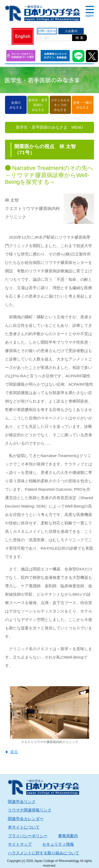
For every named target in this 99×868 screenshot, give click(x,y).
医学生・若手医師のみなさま (38, 105)
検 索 (79, 38)
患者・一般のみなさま (83, 105)
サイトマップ (20, 844)
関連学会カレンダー (26, 819)
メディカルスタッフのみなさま (60, 105)
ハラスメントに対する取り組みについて (44, 853)
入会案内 (71, 31)
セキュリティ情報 (58, 844)
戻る (14, 752)
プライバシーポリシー (28, 836)
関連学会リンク (22, 802)
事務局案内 (68, 836)
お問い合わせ (47, 31)
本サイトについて (24, 827)
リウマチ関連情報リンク (30, 810)
